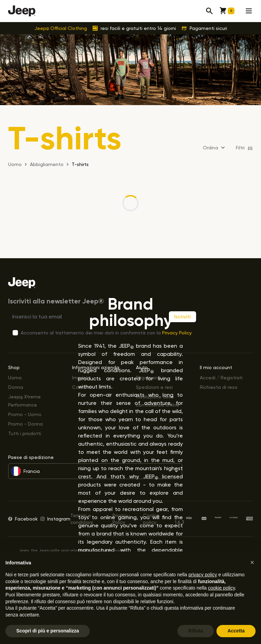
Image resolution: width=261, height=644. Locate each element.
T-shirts (80, 164)
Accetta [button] (236, 631)
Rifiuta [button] (196, 631)
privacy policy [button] (203, 575)
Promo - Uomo (25, 414)
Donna (16, 387)
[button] (252, 562)
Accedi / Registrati (221, 377)
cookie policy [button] (221, 588)
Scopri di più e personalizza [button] (48, 631)
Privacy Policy (177, 333)
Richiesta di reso (219, 387)
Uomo (15, 377)
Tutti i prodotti (25, 433)
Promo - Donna (25, 424)
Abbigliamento (47, 164)
